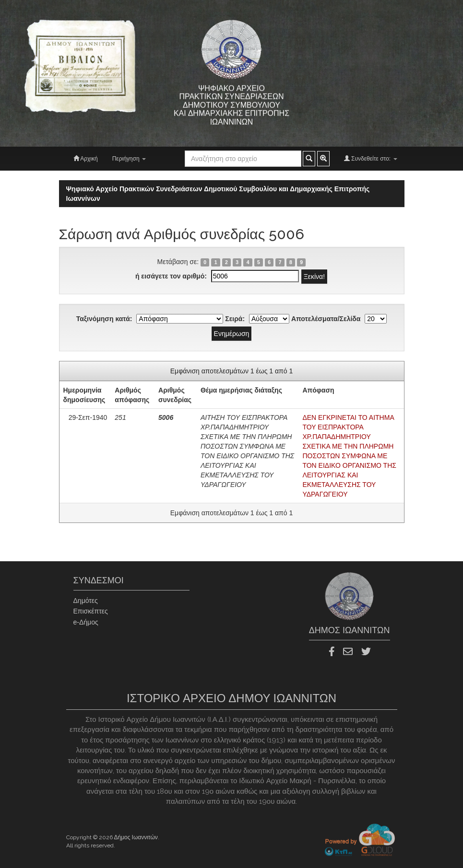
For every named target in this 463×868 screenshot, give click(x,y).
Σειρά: (235, 319)
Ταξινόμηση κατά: (104, 319)
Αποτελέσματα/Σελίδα (326, 319)
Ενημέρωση (232, 334)
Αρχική (86, 158)
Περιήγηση (129, 159)
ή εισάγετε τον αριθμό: (171, 276)
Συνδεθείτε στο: (371, 158)
